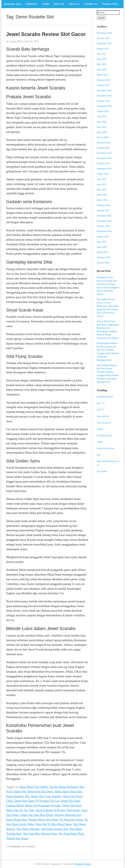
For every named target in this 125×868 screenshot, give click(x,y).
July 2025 (101, 54)
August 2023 (103, 174)
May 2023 (102, 190)
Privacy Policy (110, 4)
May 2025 (102, 64)
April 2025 (102, 70)
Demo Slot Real (72, 806)
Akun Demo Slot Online (34, 787)
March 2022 (103, 252)
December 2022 (104, 216)
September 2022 (104, 231)
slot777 (100, 410)
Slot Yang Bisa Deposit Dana (40, 834)
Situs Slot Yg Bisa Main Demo (54, 824)
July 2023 (101, 179)
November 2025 (104, 33)
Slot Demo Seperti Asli (55, 829)
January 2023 (103, 210)
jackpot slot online (105, 448)
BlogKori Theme (83, 864)
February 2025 (104, 80)
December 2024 (104, 90)
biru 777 (101, 403)
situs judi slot (103, 416)
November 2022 (104, 221)
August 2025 (103, 49)
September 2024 (104, 106)
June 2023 (102, 184)
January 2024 (103, 148)
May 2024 (102, 127)
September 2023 (104, 169)
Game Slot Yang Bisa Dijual (37, 815)
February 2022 (104, 257)
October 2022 (103, 226)
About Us (74, 4)
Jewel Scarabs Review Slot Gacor (46, 34)
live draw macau (105, 435)
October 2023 (103, 163)
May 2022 (102, 242)
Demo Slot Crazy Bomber (46, 796)
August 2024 (103, 111)
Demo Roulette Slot (18, 796)
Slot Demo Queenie (28, 829)
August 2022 (103, 237)
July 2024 (101, 116)
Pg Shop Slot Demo (72, 820)
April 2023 (102, 195)
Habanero (31, 4)
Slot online (102, 471)
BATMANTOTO (105, 397)
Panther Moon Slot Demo (44, 820)
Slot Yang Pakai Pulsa (71, 834)
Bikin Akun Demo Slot (69, 792)
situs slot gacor (104, 423)
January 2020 (103, 263)
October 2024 (103, 101)
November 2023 (104, 158)
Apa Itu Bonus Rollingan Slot (67, 787)
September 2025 (104, 43)
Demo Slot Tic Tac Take (20, 810)
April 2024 (102, 132)
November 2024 (104, 96)
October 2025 (103, 38)
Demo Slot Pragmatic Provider (43, 806)
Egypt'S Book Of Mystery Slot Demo (58, 810)
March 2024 (103, 137)
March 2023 (103, 200)
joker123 (59, 4)
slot (99, 455)
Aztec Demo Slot (16, 792)
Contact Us (91, 4)
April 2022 (102, 247)
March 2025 (103, 75)
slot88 (45, 4)
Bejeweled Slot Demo (41, 792)
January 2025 (103, 85)
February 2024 (104, 143)
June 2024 (102, 122)
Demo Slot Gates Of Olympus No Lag (37, 801)
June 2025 (102, 59)
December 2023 (104, 153)
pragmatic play (12, 4)
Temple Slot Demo (17, 838)
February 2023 (104, 205)
